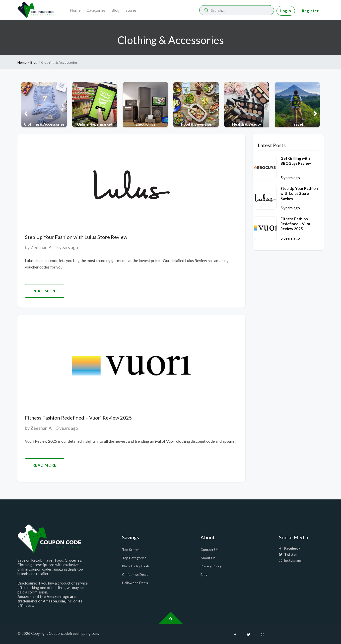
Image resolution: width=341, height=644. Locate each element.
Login (286, 11)
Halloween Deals (135, 583)
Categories (96, 10)
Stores (131, 10)
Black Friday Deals (136, 566)
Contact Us (209, 550)
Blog (115, 10)
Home (75, 10)
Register (310, 11)
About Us (208, 558)
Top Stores (131, 550)
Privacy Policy (211, 566)
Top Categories (134, 558)
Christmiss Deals (135, 574)
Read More (45, 291)
